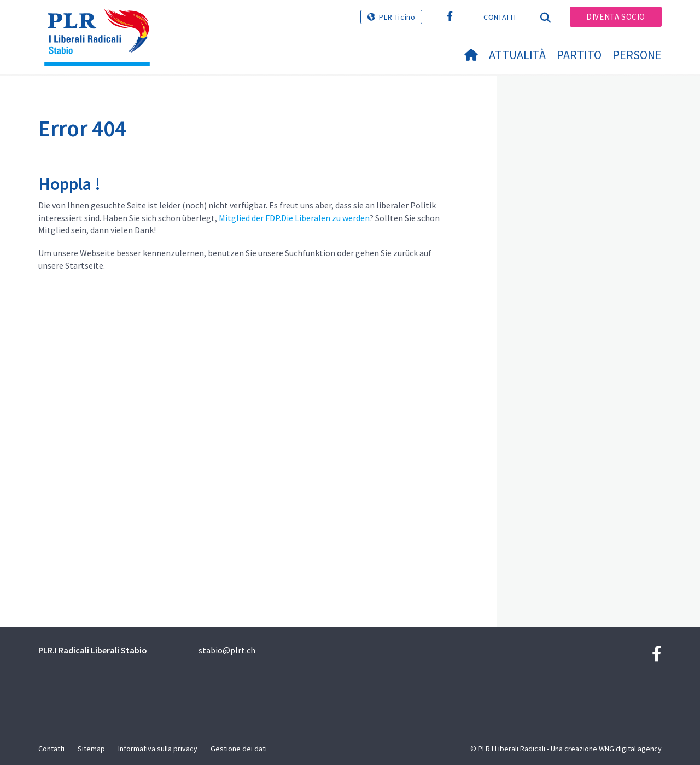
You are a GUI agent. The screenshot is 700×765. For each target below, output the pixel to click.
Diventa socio (616, 17)
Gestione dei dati (239, 749)
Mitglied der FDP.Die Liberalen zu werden (294, 218)
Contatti (499, 17)
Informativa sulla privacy (158, 749)
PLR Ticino (397, 17)
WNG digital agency (630, 749)
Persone (637, 55)
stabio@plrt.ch (228, 650)
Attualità (517, 55)
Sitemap (91, 749)
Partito (579, 55)
